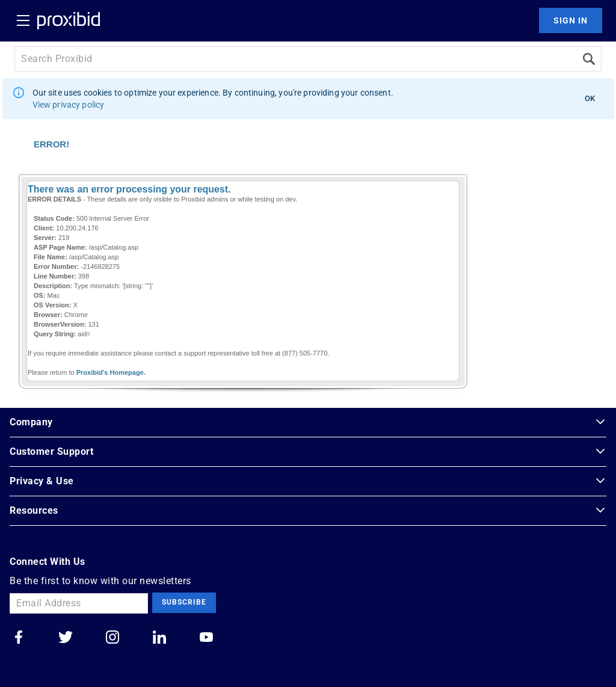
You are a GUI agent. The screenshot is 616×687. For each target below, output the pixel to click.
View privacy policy (69, 105)
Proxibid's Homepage (110, 372)
